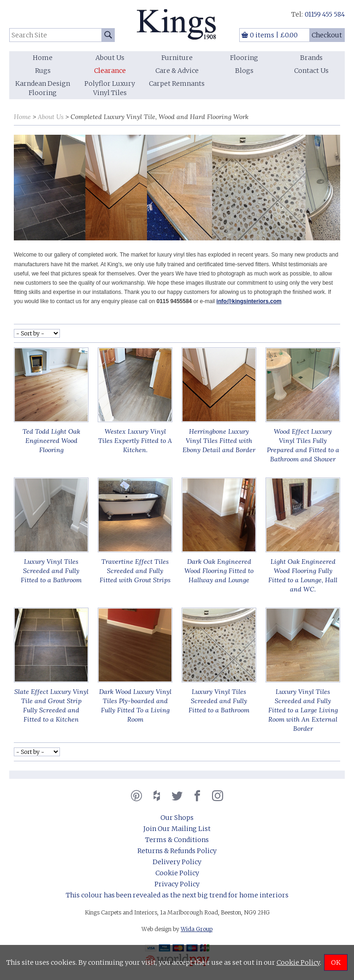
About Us (110, 58)
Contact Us (311, 71)
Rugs (43, 71)
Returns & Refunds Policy (177, 851)
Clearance (110, 71)
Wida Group (197, 929)
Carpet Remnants (177, 84)
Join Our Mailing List (177, 829)
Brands (311, 58)
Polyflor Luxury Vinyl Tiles (110, 88)
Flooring (244, 58)
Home (43, 58)
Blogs (244, 71)
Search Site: (9, 28)
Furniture (177, 58)
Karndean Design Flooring (43, 88)
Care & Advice (177, 71)
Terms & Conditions (177, 840)
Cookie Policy (177, 873)
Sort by (9, 109)
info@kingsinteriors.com (249, 301)
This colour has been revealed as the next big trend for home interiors (177, 895)
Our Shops (177, 818)
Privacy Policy (177, 884)
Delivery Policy (177, 862)
